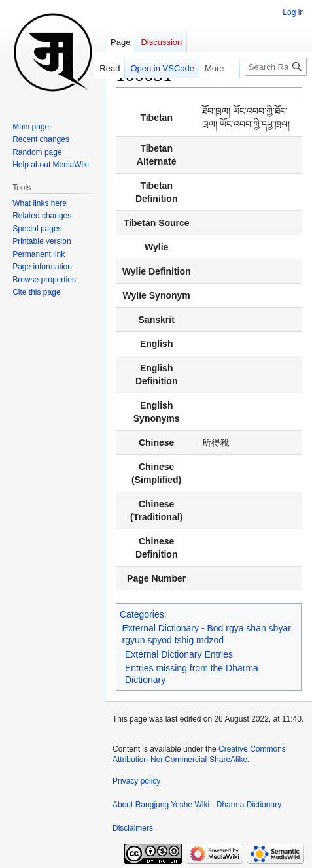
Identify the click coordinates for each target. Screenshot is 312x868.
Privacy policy (136, 781)
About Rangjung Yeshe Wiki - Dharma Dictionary (197, 805)
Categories (142, 614)
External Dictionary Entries (179, 654)
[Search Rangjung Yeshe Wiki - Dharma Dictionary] (276, 67)
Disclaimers (133, 828)
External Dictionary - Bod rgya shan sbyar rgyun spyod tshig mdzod (207, 634)
